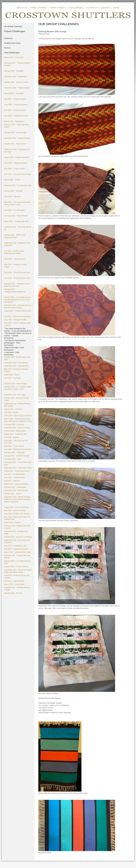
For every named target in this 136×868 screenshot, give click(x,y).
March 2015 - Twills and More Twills (17, 552)
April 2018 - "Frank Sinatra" (14, 446)
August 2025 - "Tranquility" (14, 93)
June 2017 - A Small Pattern (15, 478)
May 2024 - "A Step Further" (15, 169)
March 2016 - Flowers (12, 523)
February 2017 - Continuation (15, 487)
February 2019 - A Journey (14, 424)
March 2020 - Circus (12, 375)
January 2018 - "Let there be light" (17, 456)
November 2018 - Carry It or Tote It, (17, 428)
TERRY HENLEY (58, 8)
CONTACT (105, 8)
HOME (116, 8)
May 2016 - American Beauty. (15, 510)
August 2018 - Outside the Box (16, 434)
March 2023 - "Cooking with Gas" (17, 221)
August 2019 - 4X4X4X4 (13, 409)
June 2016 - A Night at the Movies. (17, 514)
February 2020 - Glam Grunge (15, 384)
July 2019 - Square (11, 412)
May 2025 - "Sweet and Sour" (15, 110)
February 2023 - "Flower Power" (16, 216)
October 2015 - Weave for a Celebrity (18, 537)
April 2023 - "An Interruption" (15, 210)
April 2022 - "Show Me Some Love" (17, 273)
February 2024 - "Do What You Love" (18, 185)
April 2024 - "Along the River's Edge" (18, 174)
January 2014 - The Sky (13, 593)
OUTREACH (92, 8)
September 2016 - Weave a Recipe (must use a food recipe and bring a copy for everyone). (17, 499)
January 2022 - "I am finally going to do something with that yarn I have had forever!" (18, 300)
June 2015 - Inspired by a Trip (15, 546)
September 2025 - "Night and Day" (17, 88)
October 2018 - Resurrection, (15, 431)
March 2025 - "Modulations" (14, 121)
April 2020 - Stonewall (12, 378)
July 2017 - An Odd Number (15, 474)
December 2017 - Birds (13, 459)
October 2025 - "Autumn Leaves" (16, 82)
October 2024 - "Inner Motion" (15, 144)
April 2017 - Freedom (12, 481)
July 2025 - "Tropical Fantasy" (15, 99)
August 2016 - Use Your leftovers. (17, 507)
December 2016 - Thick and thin (16, 490)
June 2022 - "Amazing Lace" (15, 259)
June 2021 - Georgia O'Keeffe (15, 320)
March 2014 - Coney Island (14, 584)
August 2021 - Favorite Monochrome (18, 311)
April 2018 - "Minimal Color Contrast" (18, 449)
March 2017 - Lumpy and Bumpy (16, 484)
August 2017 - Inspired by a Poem (17, 471)
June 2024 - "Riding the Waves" (16, 163)
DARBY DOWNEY (39, 8)
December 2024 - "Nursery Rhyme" (17, 138)
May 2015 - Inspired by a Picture (16, 549)
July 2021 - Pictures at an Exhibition (18, 317)
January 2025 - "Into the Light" (15, 133)
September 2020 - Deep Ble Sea (16, 366)
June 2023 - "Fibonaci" (13, 197)
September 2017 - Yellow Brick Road (18, 468)
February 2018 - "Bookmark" (15, 453)
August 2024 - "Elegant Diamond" (17, 157)
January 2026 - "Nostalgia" (14, 71)
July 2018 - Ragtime (12, 437)
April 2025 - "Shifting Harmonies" (16, 116)
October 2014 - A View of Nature (16, 567)
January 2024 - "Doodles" (14, 191)
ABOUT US (22, 8)
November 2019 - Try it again (15, 395)
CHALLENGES (76, 8)
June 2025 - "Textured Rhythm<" (16, 105)
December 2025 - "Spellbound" (16, 77)
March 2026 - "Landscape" (14, 57)
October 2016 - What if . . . (14, 494)
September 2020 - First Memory (16, 363)
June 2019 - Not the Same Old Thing (18, 416)
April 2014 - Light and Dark (14, 581)
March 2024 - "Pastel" (12, 180)
